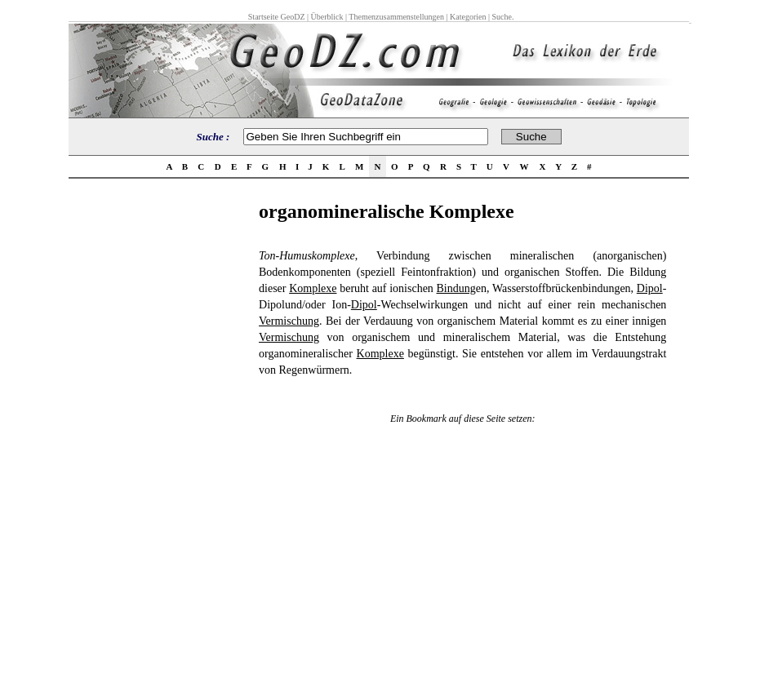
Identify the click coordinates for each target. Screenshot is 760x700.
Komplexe (313, 288)
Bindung (456, 288)
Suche (501, 17)
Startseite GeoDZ (277, 17)
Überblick (327, 17)
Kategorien (468, 17)
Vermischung (289, 321)
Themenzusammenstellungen (396, 17)
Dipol (650, 288)
